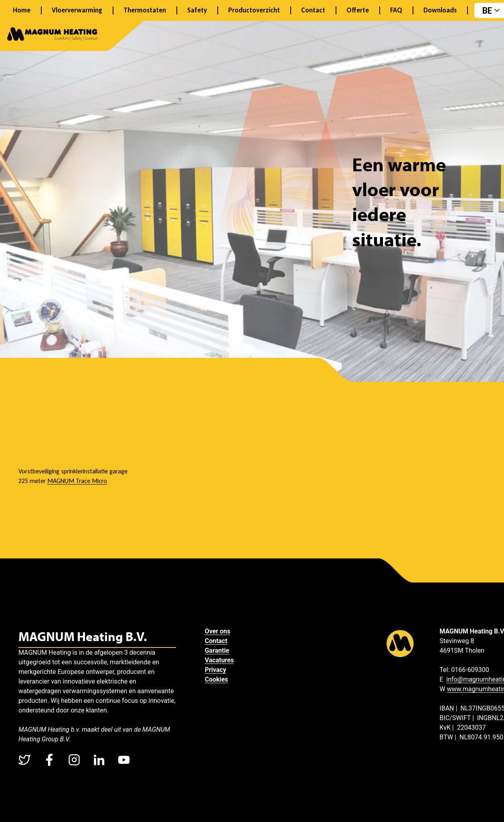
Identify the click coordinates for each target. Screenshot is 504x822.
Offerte (358, 10)
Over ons (218, 631)
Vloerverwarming (77, 10)
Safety (197, 10)
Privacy (216, 670)
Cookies (217, 679)
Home (22, 10)
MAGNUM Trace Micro (77, 481)
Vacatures (220, 660)
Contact (313, 10)
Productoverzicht (254, 10)
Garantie (217, 650)
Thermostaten (145, 10)
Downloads (440, 10)
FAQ (396, 10)
